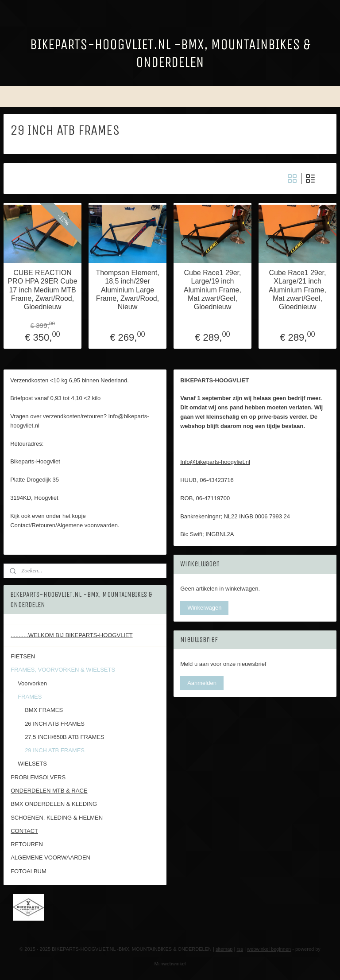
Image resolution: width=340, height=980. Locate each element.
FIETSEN (23, 656)
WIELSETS (32, 764)
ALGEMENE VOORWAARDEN (50, 857)
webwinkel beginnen (269, 949)
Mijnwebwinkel (170, 964)
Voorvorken (32, 683)
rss (240, 949)
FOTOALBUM (29, 871)
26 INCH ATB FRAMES (55, 724)
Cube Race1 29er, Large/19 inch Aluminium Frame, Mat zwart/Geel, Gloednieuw (212, 290)
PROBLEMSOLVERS (38, 777)
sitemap (224, 949)
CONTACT (24, 831)
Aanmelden (202, 683)
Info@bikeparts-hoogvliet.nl (215, 462)
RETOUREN (27, 844)
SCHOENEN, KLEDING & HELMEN (57, 818)
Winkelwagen (204, 608)
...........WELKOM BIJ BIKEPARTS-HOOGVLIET (71, 635)
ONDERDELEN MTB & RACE (49, 791)
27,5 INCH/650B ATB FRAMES (65, 737)
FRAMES (30, 697)
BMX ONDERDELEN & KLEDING (54, 804)
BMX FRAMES (44, 710)
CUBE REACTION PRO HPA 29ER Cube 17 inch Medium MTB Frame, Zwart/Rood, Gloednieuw (42, 290)
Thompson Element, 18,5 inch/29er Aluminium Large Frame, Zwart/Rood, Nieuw (127, 290)
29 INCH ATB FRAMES (55, 750)
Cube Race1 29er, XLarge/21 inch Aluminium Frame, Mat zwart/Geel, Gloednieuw (297, 290)
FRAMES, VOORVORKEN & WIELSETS (63, 670)
